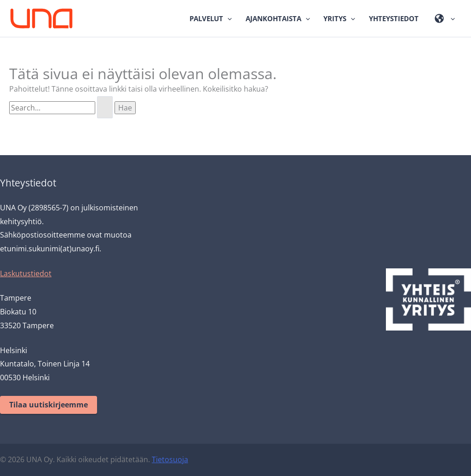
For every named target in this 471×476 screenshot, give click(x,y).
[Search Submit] (105, 107)
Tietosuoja (170, 459)
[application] (227, 18)
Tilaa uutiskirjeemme (49, 405)
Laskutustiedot (26, 273)
